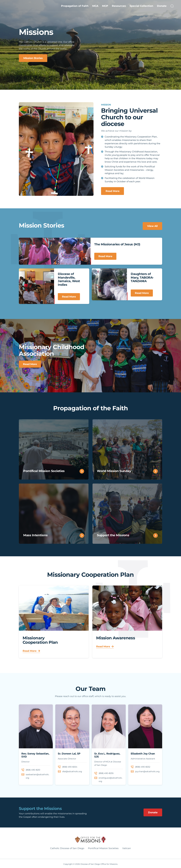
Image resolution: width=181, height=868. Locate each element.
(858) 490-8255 (106, 773)
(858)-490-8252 (143, 767)
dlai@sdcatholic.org (72, 771)
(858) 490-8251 (33, 770)
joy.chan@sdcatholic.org (147, 771)
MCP (105, 6)
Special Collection (141, 6)
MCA (95, 6)
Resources (119, 6)
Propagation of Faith (75, 6)
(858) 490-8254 (70, 767)
